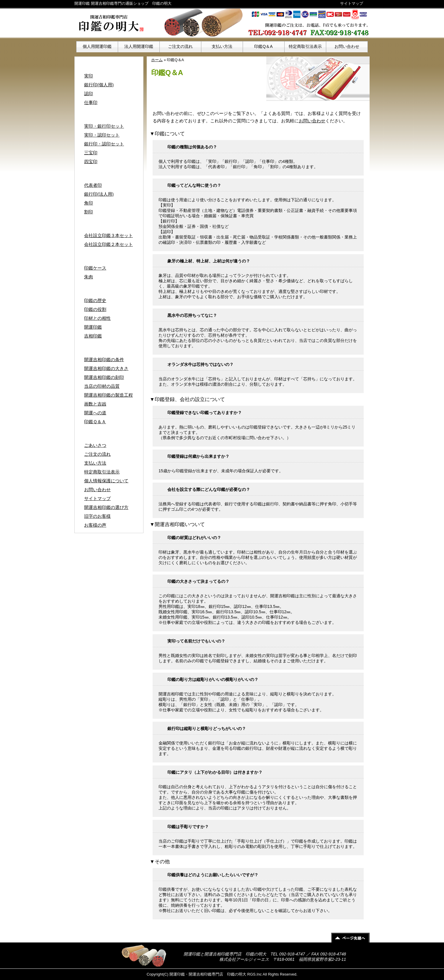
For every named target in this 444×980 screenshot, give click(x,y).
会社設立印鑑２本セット (108, 244)
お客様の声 (95, 525)
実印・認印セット (102, 135)
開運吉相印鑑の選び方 (106, 507)
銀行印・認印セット (104, 144)
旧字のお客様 (97, 516)
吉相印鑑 (93, 336)
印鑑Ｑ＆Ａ (95, 422)
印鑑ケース (95, 268)
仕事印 (91, 102)
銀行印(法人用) (99, 194)
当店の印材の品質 (102, 386)
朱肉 (89, 277)
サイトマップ (352, 3)
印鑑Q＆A (263, 46)
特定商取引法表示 (305, 46)
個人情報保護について (106, 481)
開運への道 (95, 413)
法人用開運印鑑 (139, 46)
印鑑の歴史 (95, 300)
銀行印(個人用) (99, 85)
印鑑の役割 (95, 309)
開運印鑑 (93, 327)
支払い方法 (222, 46)
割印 (89, 212)
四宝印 (91, 162)
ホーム (157, 60)
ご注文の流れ (180, 46)
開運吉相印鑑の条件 (104, 360)
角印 (89, 203)
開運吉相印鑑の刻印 (104, 377)
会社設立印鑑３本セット (108, 235)
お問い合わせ (347, 46)
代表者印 (93, 185)
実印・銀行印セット (104, 126)
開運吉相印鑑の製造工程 (108, 395)
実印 (89, 76)
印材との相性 (97, 318)
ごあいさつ (95, 445)
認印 (89, 94)
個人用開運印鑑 (97, 46)
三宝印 (91, 153)
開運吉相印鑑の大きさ (106, 368)
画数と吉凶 (95, 404)
